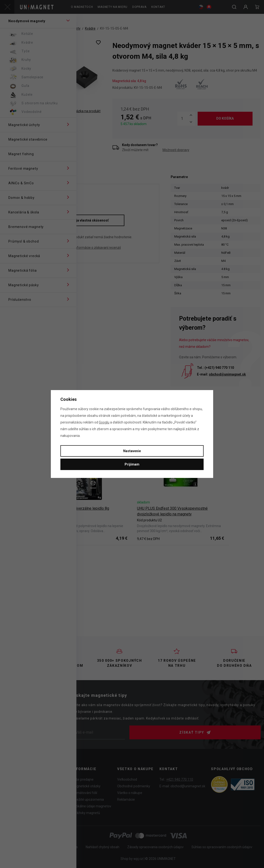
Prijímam (132, 464)
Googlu (104, 422)
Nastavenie (132, 451)
